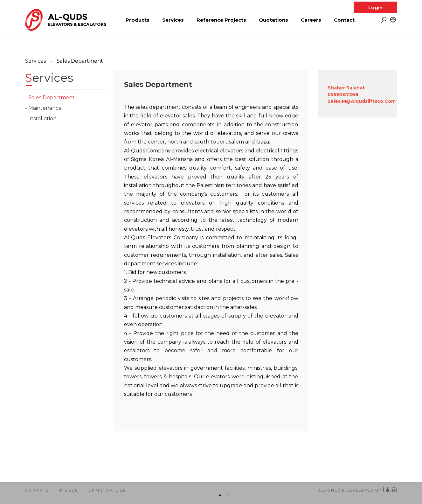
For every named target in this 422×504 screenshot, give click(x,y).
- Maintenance (43, 108)
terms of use (106, 490)
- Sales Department (50, 98)
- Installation (41, 119)
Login (375, 5)
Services (35, 61)
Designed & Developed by (349, 490)
